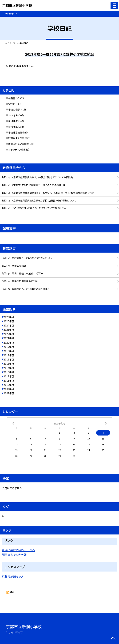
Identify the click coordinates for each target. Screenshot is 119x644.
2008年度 (9, 393)
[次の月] (106, 423)
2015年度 (9, 364)
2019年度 (9, 347)
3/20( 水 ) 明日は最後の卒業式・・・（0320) (23, 273)
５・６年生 (13, 127)
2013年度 (9, 372)
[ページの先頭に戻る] (113, 638)
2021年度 (9, 338)
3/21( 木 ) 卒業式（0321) (14, 266)
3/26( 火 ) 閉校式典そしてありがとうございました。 (27, 258)
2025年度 (9, 321)
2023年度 (9, 330)
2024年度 (9, 325)
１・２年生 (13, 115)
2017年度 (9, 355)
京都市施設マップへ (14, 576)
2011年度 (9, 381)
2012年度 (9, 376)
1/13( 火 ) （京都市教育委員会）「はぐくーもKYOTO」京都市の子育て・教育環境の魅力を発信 (48, 193)
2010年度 (9, 385)
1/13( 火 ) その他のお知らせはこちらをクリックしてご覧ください (34, 208)
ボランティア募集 (17, 150)
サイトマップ (16, 632)
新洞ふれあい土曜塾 (19, 144)
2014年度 (9, 368)
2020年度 (9, 343)
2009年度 (9, 389)
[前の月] (13, 423)
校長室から (14, 98)
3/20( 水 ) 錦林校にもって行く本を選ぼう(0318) (26, 289)
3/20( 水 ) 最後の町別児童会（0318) (20, 281)
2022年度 (9, 334)
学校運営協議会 (16, 133)
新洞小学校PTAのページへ (18, 550)
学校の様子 (14, 110)
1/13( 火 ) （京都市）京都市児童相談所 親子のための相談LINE (34, 185)
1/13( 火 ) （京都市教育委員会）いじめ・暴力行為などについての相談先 (37, 177)
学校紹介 (13, 104)
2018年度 (9, 351)
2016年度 (9, 359)
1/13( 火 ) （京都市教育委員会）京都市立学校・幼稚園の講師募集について (39, 201)
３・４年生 (13, 121)
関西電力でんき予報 (14, 555)
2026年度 (9, 317)
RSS (12, 592)
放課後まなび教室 (18, 138)
